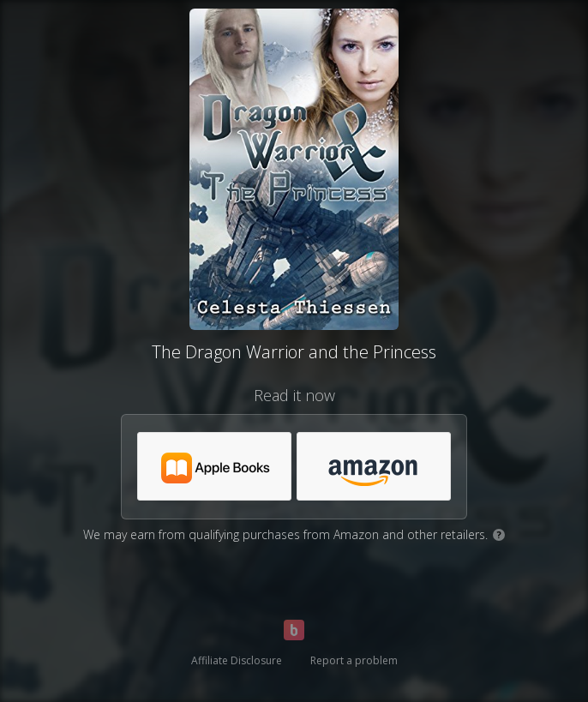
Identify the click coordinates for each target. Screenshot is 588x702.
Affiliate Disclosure (237, 660)
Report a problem (354, 660)
